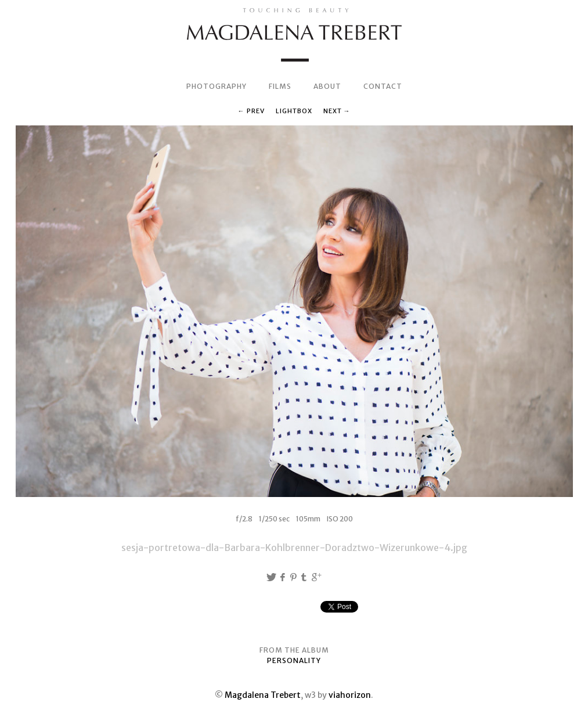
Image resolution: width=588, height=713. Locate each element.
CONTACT (383, 86)
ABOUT (327, 86)
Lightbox (294, 111)
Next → (337, 111)
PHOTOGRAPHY (217, 86)
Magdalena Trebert (263, 695)
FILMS (280, 86)
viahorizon (350, 695)
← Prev (251, 111)
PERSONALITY (294, 660)
